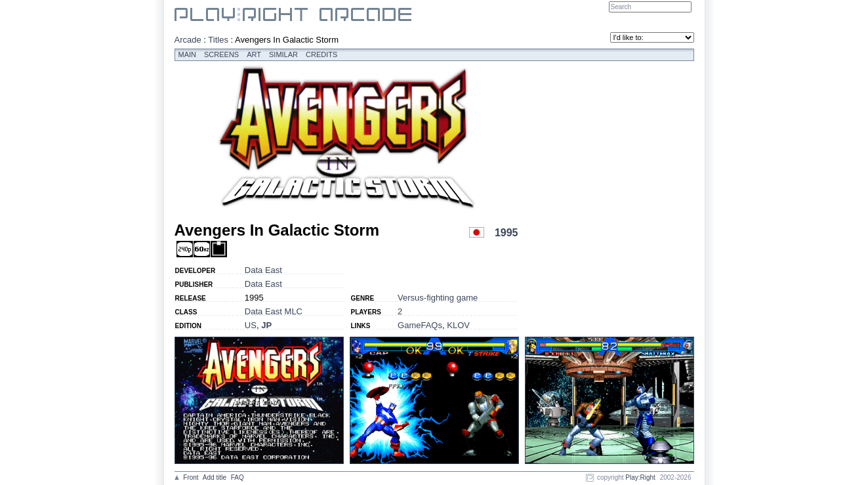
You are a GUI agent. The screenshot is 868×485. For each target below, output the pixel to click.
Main (188, 54)
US (251, 325)
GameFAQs (420, 325)
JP (266, 325)
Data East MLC (274, 311)
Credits (321, 54)
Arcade (188, 40)
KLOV (458, 325)
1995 (506, 233)
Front (191, 477)
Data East (263, 270)
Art (254, 54)
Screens (221, 54)
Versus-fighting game (438, 298)
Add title (215, 477)
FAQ (238, 477)
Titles (218, 40)
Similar (283, 54)
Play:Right (640, 477)
